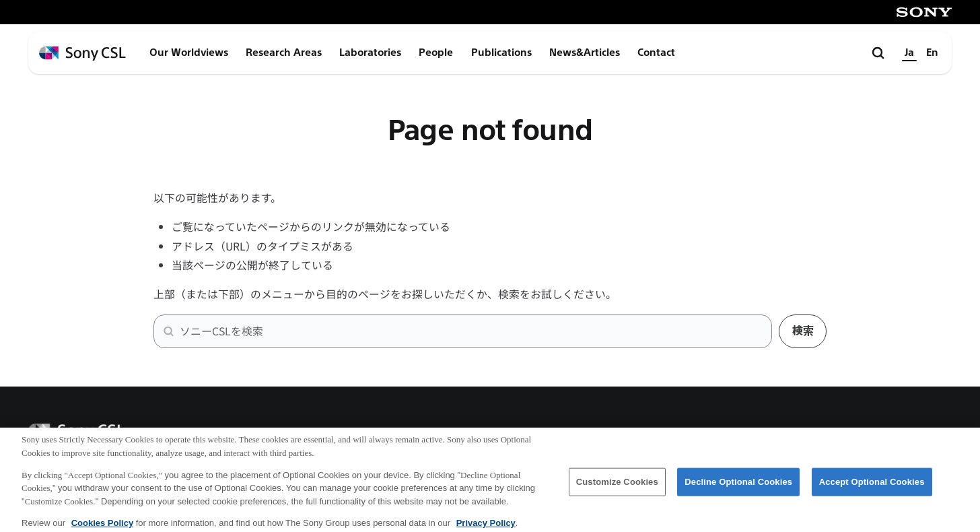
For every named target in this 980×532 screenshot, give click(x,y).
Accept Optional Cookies (872, 487)
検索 (803, 331)
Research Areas (284, 53)
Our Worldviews (189, 53)
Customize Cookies (617, 487)
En (932, 53)
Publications (501, 53)
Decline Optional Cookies (738, 487)
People (436, 53)
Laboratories (370, 53)
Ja (909, 53)
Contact (656, 53)
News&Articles (585, 53)
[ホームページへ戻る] (82, 54)
